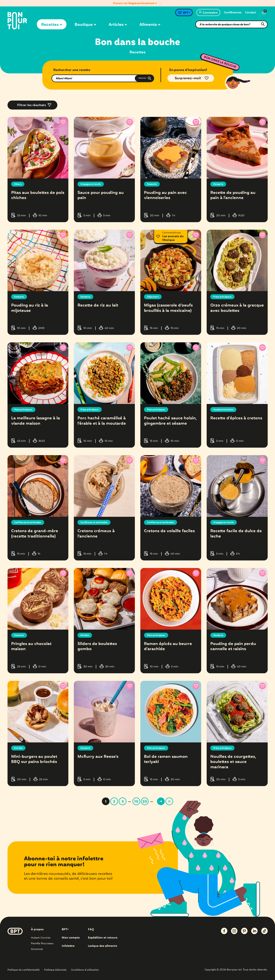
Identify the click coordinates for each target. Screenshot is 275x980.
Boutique (85, 25)
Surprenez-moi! (188, 78)
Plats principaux (224, 297)
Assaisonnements (225, 410)
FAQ (91, 930)
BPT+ (186, 13)
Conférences (233, 13)
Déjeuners (153, 297)
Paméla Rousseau (42, 943)
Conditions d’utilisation (85, 970)
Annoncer (37, 949)
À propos (37, 930)
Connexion (208, 13)
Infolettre (68, 946)
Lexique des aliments (103, 946)
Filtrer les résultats (32, 105)
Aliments (150, 25)
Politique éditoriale (55, 970)
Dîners (18, 184)
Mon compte (71, 938)
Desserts (153, 184)
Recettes (52, 25)
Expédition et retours (103, 938)
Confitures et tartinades (30, 522)
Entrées (85, 635)
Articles (118, 25)
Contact (251, 13)
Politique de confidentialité (24, 970)
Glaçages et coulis (92, 184)
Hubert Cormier (41, 938)
